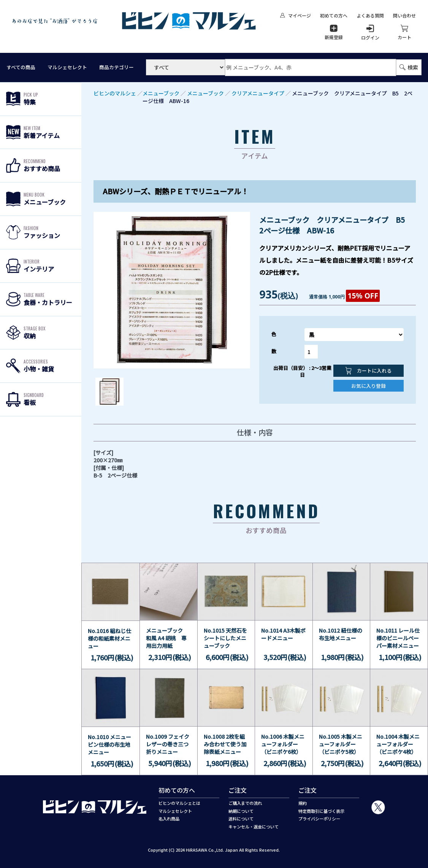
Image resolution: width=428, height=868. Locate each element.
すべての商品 (21, 67)
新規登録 (334, 32)
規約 (303, 803)
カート (404, 32)
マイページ (296, 15)
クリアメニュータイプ (258, 93)
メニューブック (161, 93)
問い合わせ (404, 15)
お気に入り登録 (369, 386)
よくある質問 (370, 15)
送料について (241, 819)
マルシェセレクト (67, 67)
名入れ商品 (169, 819)
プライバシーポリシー (319, 819)
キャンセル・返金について (254, 827)
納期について (241, 811)
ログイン (370, 33)
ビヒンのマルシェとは (179, 803)
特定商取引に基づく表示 (321, 811)
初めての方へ (334, 15)
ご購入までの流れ (245, 803)
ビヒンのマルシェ (115, 93)
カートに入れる (369, 371)
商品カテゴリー (117, 67)
